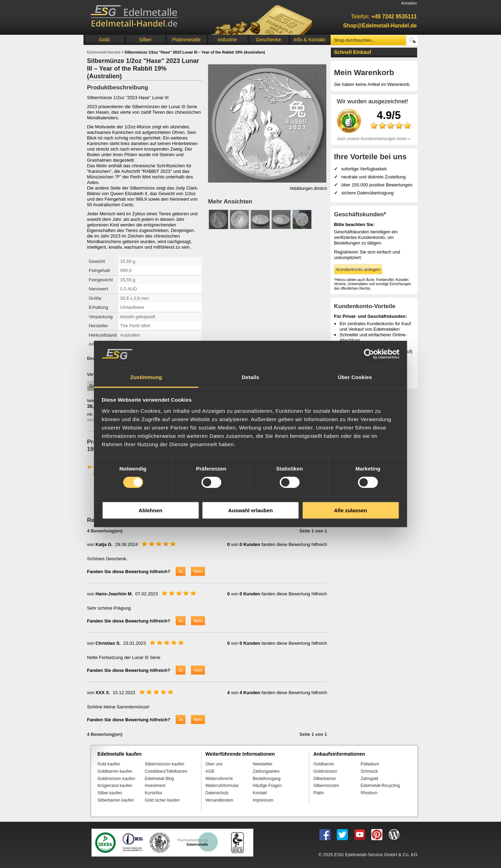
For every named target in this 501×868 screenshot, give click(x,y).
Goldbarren (324, 764)
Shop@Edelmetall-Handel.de (380, 26)
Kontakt (260, 793)
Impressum (263, 800)
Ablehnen (150, 510)
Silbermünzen (326, 786)
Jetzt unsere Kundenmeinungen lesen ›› (374, 139)
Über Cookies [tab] (355, 377)
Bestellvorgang (267, 779)
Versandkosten (219, 800)
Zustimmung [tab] (146, 377)
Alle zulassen (351, 510)
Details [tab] (250, 377)
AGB (210, 771)
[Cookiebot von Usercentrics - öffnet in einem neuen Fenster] (369, 354)
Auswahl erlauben (250, 510)
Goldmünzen (325, 771)
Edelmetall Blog (159, 779)
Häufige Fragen (267, 786)
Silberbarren (325, 779)
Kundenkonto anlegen (358, 269)
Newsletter (263, 764)
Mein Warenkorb (364, 73)
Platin (318, 793)
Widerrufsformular (222, 786)
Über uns (214, 764)
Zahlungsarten (266, 771)
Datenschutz (217, 793)
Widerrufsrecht (219, 779)
